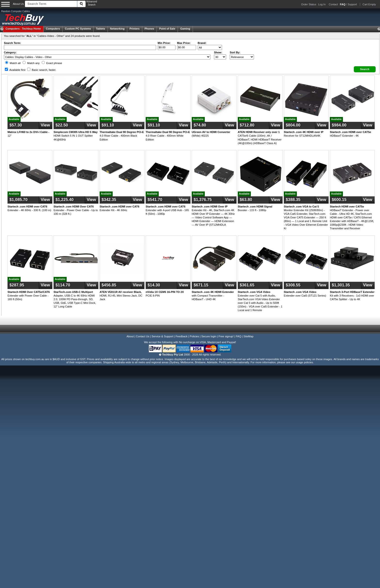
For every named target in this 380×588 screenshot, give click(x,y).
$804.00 (293, 125)
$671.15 (201, 285)
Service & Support (162, 336)
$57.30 (16, 125)
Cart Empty (369, 4)
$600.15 (339, 200)
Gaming (185, 29)
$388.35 (293, 200)
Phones (149, 29)
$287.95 (17, 285)
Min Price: (164, 43)
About (130, 336)
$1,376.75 (203, 200)
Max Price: (184, 43)
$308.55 (293, 285)
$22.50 (62, 125)
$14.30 (154, 285)
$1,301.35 (341, 285)
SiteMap (249, 336)
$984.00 (339, 125)
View (45, 125)
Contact (333, 4)
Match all (13, 63)
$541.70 (155, 200)
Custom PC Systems (78, 29)
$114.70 (63, 285)
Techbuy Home (23, 29)
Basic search (42, 70)
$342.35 (109, 200)
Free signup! (226, 336)
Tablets (101, 29)
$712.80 (247, 125)
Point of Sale (167, 29)
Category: (10, 52)
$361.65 (247, 285)
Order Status (309, 4)
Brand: (202, 43)
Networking (117, 29)
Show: (218, 52)
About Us (18, 4)
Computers (53, 29)
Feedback (181, 336)
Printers (135, 29)
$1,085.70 (19, 200)
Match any (31, 63)
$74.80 (200, 125)
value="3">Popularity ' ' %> (242, 57)
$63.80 (246, 200)
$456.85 (109, 285)
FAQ (238, 336)
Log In (322, 4)
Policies (194, 336)
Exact (52, 63)
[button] (365, 69)
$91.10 (108, 125)
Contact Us (143, 336)
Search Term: (12, 43)
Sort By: (235, 52)
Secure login (209, 336)
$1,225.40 (65, 200)
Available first (15, 70)
